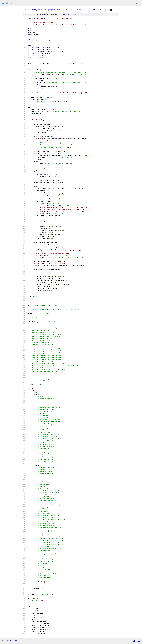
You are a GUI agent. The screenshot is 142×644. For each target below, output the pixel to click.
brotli (58, 10)
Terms (23, 641)
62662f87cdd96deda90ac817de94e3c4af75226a (81, 10)
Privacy (17, 641)
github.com (41, 10)
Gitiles (12, 641)
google (51, 10)
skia (24, 10)
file (63, 15)
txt (134, 641)
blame (74, 15)
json (138, 641)
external (31, 10)
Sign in (138, 3)
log (68, 15)
